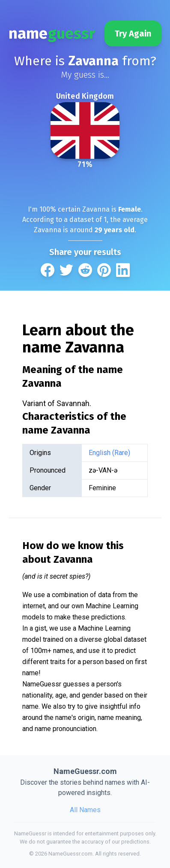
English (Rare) (109, 453)
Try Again (133, 33)
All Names (85, 810)
